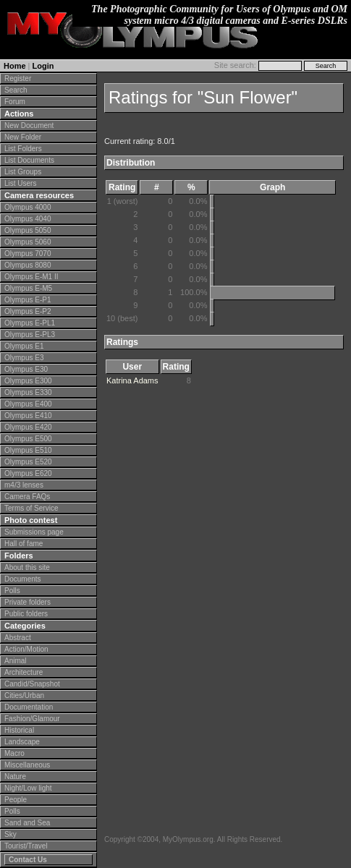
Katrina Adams (132, 380)
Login (43, 66)
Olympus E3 (24, 358)
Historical (19, 730)
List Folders (23, 149)
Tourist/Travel (26, 846)
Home (15, 66)
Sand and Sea (27, 823)
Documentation (29, 707)
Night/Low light (28, 788)
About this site (27, 567)
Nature (15, 776)
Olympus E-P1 (28, 300)
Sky (10, 834)
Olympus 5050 (28, 230)
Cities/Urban (24, 695)
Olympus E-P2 (28, 311)
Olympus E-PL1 (30, 323)
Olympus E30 (26, 369)
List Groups (23, 172)
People (16, 800)
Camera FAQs (27, 497)
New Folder (23, 137)
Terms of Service (31, 508)
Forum (15, 102)
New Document (29, 125)
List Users (20, 183)
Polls (12, 591)
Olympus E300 (28, 381)
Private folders (28, 602)
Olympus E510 (28, 450)
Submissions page (34, 532)
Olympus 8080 (28, 265)
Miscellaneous (27, 765)
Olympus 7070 (28, 254)
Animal (16, 661)
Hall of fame (24, 544)
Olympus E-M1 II (31, 277)
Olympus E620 (28, 473)
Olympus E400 (28, 404)
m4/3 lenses (24, 485)
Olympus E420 (28, 427)
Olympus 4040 (28, 219)
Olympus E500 (28, 439)
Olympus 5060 (28, 242)
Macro (14, 753)
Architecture (24, 672)
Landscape (22, 742)
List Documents (29, 160)
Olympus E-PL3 (30, 335)
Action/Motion (26, 649)
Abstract (18, 638)
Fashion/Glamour (32, 719)
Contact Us (28, 860)
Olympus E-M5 (28, 288)
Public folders (26, 614)
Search (16, 90)
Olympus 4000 (28, 207)
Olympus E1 (24, 346)
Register (18, 78)
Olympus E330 (28, 392)
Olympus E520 (28, 462)
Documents (23, 579)
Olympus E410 (28, 416)
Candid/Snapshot (32, 684)
